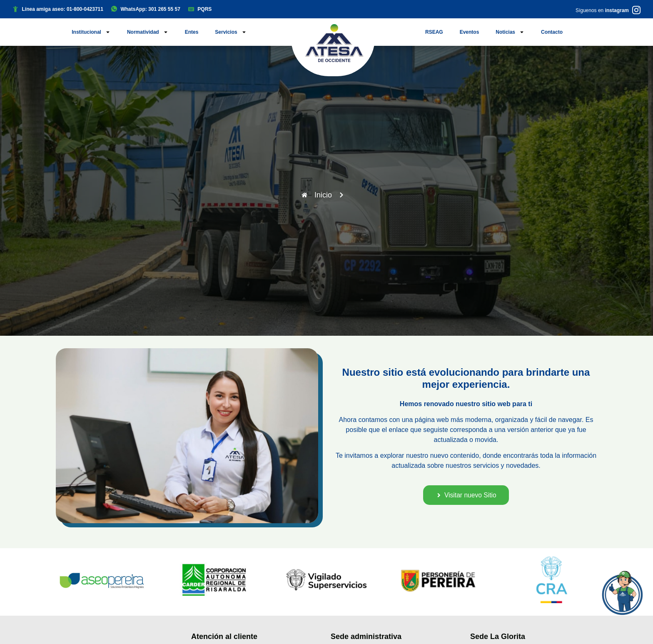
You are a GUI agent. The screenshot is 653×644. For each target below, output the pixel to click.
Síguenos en (602, 10)
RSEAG (434, 32)
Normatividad (148, 32)
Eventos (470, 32)
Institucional (91, 32)
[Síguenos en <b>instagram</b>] (636, 10)
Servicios (231, 32)
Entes (192, 32)
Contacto (552, 32)
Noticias (510, 32)
